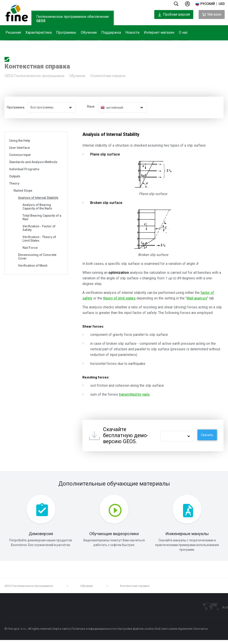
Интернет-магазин (159, 32)
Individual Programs (24, 169)
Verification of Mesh (33, 266)
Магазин (212, 14)
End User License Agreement (174, 633)
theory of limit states (119, 298)
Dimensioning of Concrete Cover (37, 257)
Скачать (207, 435)
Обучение (89, 32)
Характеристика (39, 32)
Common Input (20, 155)
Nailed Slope (23, 191)
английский (115, 108)
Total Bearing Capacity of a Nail (42, 217)
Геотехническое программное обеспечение (73, 19)
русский (208, 4)
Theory (14, 183)
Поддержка (111, 32)
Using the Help (20, 141)
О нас (183, 32)
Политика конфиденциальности (94, 633)
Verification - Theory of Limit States (39, 239)
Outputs (15, 176)
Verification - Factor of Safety (39, 228)
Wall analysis (197, 298)
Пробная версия (174, 14)
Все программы (42, 107)
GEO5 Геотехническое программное (34, 77)
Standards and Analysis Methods (33, 162)
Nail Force (30, 248)
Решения (13, 32)
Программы (66, 32)
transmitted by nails (134, 394)
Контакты (201, 633)
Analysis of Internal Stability (38, 198)
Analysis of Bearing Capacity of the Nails (37, 207)
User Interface (19, 148)
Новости (132, 32)
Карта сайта (61, 633)
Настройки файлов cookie (135, 633)
